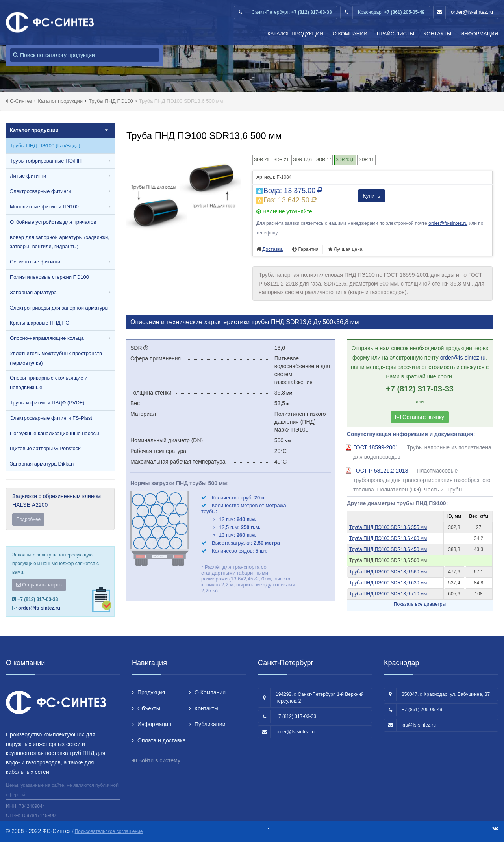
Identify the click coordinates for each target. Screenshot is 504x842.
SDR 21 (281, 159)
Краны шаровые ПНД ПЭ (40, 323)
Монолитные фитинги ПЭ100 (44, 207)
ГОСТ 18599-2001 (376, 447)
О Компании (350, 34)
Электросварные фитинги (40, 191)
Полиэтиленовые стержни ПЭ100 (49, 277)
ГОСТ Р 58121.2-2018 (381, 471)
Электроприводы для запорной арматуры (59, 308)
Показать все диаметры (420, 604)
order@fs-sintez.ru (472, 12)
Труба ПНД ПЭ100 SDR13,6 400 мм (388, 538)
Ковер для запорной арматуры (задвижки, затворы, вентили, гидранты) (60, 242)
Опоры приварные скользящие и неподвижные (49, 383)
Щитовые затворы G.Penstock (45, 448)
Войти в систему (159, 760)
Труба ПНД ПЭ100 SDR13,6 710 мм (388, 594)
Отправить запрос (39, 585)
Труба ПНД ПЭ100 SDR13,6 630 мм (388, 583)
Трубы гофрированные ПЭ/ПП (46, 161)
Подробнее (28, 519)
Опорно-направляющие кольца (47, 338)
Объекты (149, 708)
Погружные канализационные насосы (55, 433)
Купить (371, 196)
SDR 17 (324, 159)
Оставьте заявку (420, 417)
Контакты (437, 34)
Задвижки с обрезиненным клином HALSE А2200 (60, 509)
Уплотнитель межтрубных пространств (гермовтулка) (56, 358)
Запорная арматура (33, 292)
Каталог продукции (295, 34)
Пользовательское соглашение (109, 831)
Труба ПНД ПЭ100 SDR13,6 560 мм (388, 572)
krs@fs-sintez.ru (419, 725)
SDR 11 (366, 159)
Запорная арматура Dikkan (42, 464)
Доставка (272, 249)
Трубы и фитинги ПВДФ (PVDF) (47, 403)
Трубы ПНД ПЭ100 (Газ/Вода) (45, 146)
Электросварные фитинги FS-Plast (51, 418)
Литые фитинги (28, 176)
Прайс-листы (396, 34)
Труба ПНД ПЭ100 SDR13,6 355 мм (388, 527)
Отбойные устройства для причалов (53, 222)
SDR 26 (262, 159)
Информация (479, 34)
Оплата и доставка (161, 740)
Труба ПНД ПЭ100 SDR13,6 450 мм (388, 549)
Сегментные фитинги (35, 262)
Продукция (151, 692)
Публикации (210, 724)
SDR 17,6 (302, 159)
